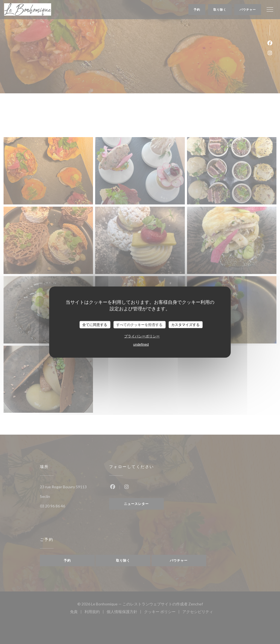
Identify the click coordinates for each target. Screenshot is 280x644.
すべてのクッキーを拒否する (139, 324)
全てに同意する (95, 324)
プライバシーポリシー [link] (142, 336)
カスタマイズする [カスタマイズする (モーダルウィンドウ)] (185, 324)
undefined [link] (141, 344)
